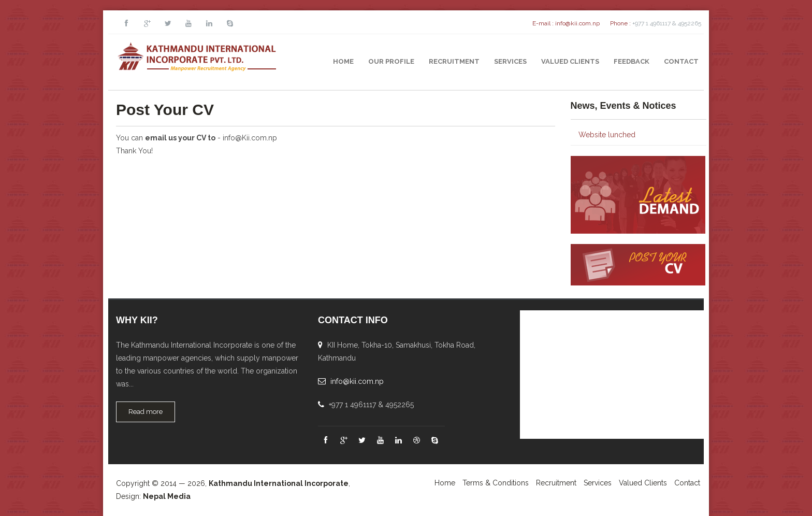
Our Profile (391, 61)
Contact (681, 61)
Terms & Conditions (496, 483)
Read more (146, 412)
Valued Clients (570, 61)
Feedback (632, 61)
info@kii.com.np (577, 23)
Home (343, 61)
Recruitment (454, 61)
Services (510, 61)
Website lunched (607, 135)
